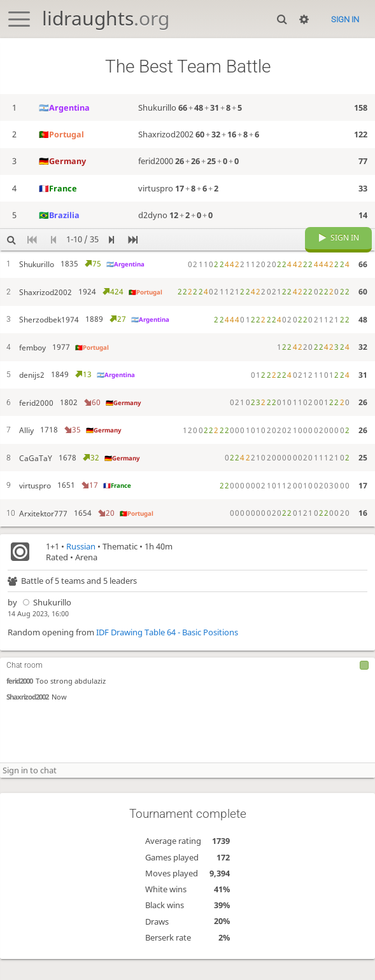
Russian (81, 568)
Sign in (345, 19)
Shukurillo (46, 624)
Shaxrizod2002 (27, 718)
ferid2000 (19, 702)
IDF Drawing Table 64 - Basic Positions (167, 653)
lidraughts (106, 18)
